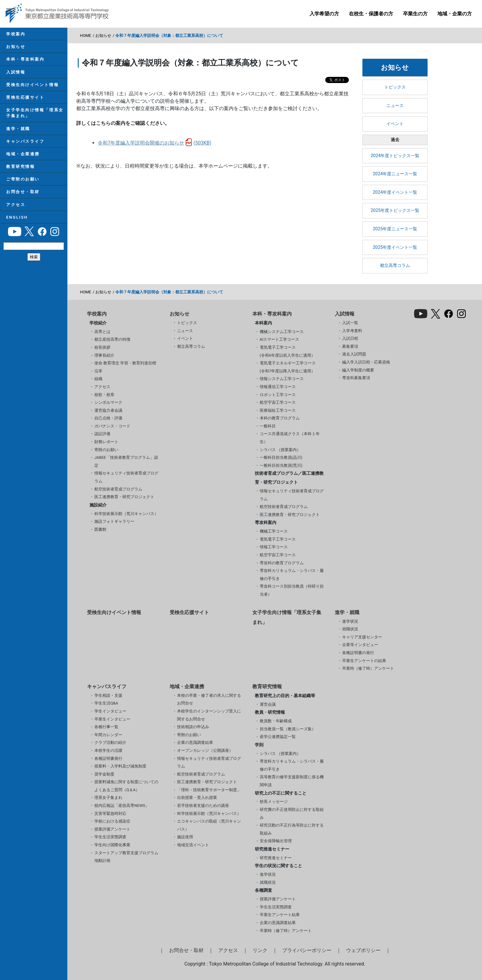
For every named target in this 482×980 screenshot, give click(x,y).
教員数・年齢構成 (276, 721)
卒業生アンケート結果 (280, 915)
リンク (260, 950)
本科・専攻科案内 (25, 59)
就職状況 (350, 629)
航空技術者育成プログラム (118, 489)
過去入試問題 (354, 354)
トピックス (395, 87)
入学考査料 (352, 331)
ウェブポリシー (363, 950)
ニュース (395, 106)
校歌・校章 (104, 395)
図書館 (100, 529)
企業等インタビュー (360, 645)
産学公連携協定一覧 (278, 737)
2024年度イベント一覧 (395, 192)
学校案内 (16, 34)
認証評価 (102, 434)
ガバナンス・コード (112, 426)
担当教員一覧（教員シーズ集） (288, 729)
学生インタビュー (110, 711)
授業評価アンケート (112, 829)
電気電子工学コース (278, 539)
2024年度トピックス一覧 (395, 156)
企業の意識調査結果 (195, 742)
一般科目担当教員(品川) (281, 457)
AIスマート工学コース (280, 339)
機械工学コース (274, 531)
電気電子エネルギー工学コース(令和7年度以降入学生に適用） (288, 367)
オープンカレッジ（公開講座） (205, 750)
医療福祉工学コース (278, 410)
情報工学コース (274, 547)
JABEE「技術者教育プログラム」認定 (126, 461)
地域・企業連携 (23, 154)
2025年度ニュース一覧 (395, 229)
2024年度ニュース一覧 (395, 174)
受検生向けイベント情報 (32, 85)
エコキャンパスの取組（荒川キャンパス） (209, 825)
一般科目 (268, 426)
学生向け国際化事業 (112, 845)
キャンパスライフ (25, 141)
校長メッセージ (274, 801)
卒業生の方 (415, 14)
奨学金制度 (104, 774)
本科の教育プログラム (280, 418)
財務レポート (106, 442)
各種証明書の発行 (358, 653)
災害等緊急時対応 (110, 813)
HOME (85, 36)
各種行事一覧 (106, 727)
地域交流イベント (193, 845)
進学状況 (350, 621)
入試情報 (16, 72)
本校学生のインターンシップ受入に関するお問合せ (209, 715)
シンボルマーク (108, 402)
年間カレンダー (108, 735)
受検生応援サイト (25, 97)
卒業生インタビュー (112, 719)
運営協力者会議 (108, 410)
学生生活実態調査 (110, 837)
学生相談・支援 (108, 695)
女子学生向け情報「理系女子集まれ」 (35, 113)
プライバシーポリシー (307, 950)
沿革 (98, 371)
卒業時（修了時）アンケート (368, 668)
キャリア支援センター (362, 637)
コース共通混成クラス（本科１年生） (290, 438)
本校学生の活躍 (108, 750)
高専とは (102, 332)
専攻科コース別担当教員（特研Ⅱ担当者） (292, 590)
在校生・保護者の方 (371, 14)
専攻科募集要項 (356, 378)
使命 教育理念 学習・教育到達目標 (125, 363)
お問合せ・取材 (23, 192)
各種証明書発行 (108, 758)
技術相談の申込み (193, 727)
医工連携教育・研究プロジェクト (124, 497)
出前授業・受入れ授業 (197, 797)
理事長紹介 (104, 355)
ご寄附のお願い (23, 179)
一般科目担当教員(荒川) (281, 465)
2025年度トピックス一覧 (395, 210)
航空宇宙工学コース (278, 402)
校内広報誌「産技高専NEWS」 (122, 805)
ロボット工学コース (278, 395)
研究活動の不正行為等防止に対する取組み (292, 829)
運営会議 (268, 704)
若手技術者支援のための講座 (203, 805)
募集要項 (350, 346)
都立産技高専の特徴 (112, 339)
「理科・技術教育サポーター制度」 (209, 790)
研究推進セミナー (276, 858)
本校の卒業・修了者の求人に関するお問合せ (209, 699)
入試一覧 (350, 323)
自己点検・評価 (108, 418)
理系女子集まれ (108, 797)
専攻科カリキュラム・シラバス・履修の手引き (292, 575)
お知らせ (16, 47)
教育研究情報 (20, 167)
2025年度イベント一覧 (395, 247)
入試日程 (350, 338)
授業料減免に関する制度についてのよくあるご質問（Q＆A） (126, 786)
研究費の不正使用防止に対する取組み (292, 813)
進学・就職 (18, 129)
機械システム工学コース (282, 332)
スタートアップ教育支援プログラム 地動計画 (126, 857)
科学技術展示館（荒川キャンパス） (126, 514)
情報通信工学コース (278, 387)
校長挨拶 (102, 347)
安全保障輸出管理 (276, 841)
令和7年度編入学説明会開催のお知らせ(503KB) (154, 143)
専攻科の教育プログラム (282, 563)
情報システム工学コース (282, 379)
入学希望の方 (324, 14)
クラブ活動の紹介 (110, 742)
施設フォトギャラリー (114, 521)
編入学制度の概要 (358, 370)
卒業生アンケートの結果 (364, 661)
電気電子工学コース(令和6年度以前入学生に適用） (288, 351)
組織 (98, 379)
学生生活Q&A (106, 703)
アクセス (16, 205)
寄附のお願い (106, 450)
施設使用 (185, 837)
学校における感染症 (112, 821)
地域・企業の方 (455, 14)
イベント (395, 124)
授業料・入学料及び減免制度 (120, 766)
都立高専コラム (395, 266)
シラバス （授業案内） (280, 450)
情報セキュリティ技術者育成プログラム (126, 477)
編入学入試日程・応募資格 (366, 362)
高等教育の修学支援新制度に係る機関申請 (292, 781)
